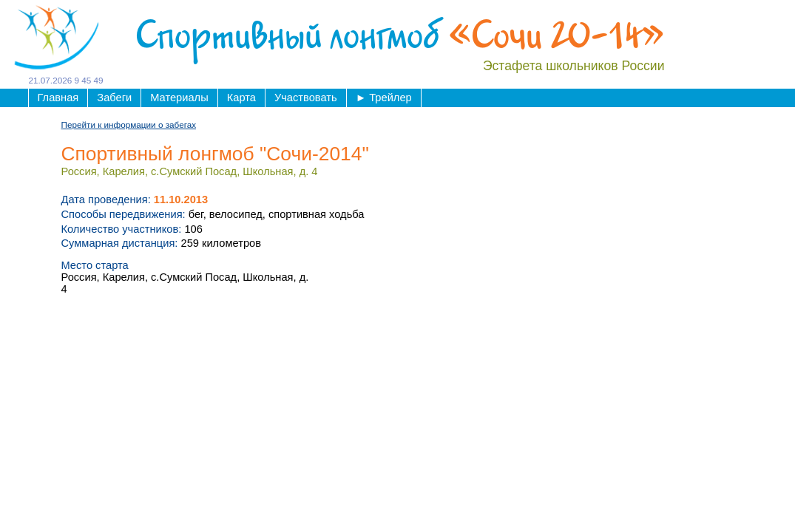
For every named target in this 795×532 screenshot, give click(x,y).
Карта (241, 98)
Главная (58, 98)
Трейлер (384, 98)
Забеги (114, 98)
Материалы (179, 98)
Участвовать (306, 98)
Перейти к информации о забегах (129, 125)
